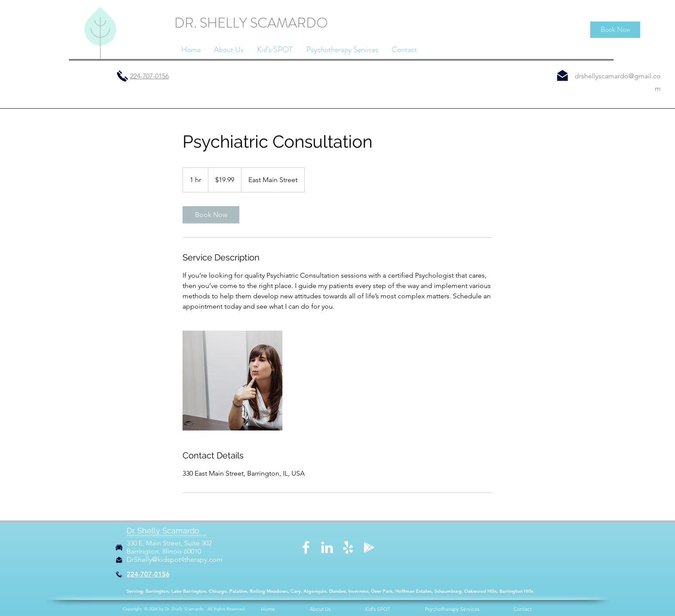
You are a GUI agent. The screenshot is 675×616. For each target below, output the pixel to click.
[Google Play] (369, 547)
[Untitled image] (232, 381)
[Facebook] (306, 547)
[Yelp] (348, 547)
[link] (211, 215)
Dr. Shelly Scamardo (163, 531)
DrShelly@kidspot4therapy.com (175, 559)
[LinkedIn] (327, 547)
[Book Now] (615, 30)
